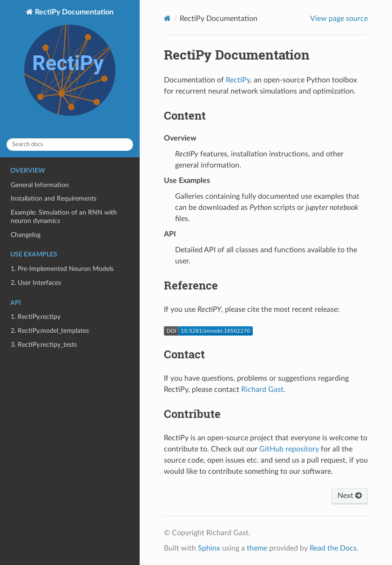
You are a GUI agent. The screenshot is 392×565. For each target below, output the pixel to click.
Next (350, 496)
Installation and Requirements (54, 198)
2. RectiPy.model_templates (50, 331)
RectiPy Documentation (70, 63)
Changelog (26, 235)
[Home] (167, 18)
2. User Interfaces (36, 283)
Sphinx (209, 548)
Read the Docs (333, 548)
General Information (40, 185)
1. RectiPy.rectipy (36, 317)
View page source (339, 19)
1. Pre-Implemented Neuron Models (62, 269)
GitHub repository (289, 449)
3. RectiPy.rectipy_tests (44, 345)
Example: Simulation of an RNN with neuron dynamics (64, 217)
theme (257, 548)
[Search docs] (70, 145)
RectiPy (238, 80)
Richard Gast (262, 390)
